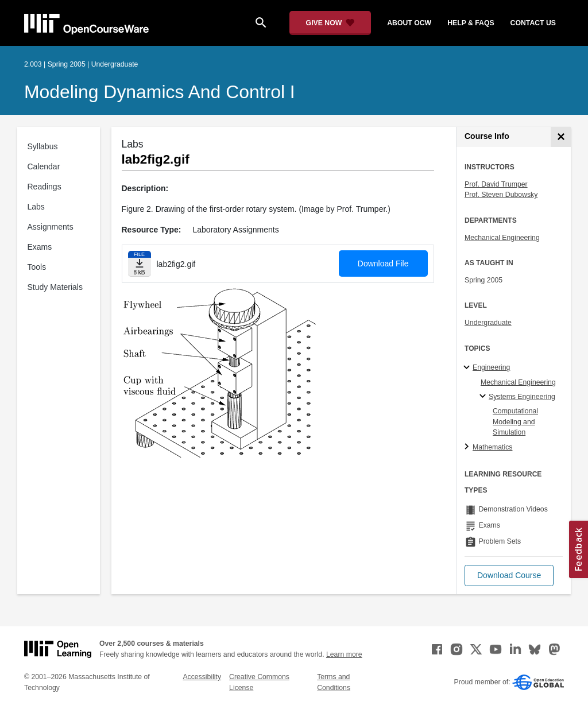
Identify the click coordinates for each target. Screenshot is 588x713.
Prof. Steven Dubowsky (501, 195)
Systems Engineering (522, 397)
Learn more (344, 654)
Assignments (51, 227)
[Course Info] (561, 137)
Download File (383, 263)
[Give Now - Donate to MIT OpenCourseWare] (330, 23)
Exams (40, 247)
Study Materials (55, 287)
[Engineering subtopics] (468, 368)
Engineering (491, 367)
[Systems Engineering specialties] (484, 397)
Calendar (44, 166)
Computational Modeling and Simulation (515, 422)
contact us (533, 23)
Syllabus (43, 146)
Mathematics (492, 447)
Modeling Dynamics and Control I (160, 92)
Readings (45, 187)
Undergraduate (488, 323)
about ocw (409, 23)
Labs (36, 207)
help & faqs (471, 23)
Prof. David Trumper (496, 184)
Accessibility (202, 677)
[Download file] (140, 264)
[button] (509, 576)
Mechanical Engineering (502, 238)
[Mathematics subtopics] (468, 447)
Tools (37, 267)
